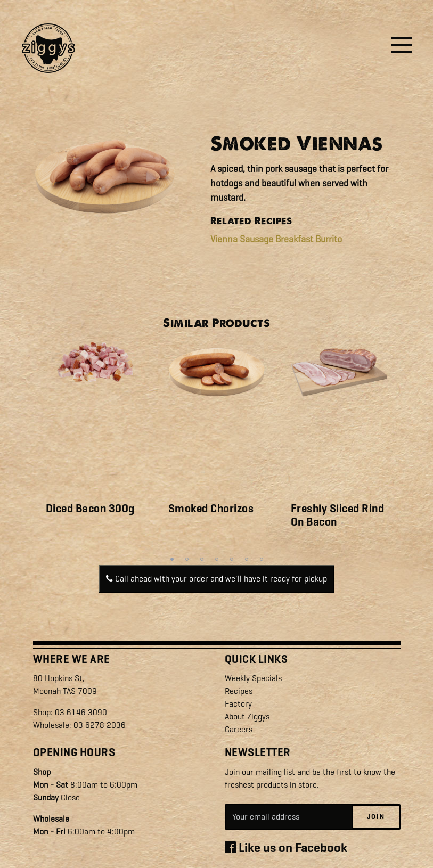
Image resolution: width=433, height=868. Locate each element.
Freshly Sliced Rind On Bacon (338, 515)
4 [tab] (217, 559)
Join (376, 817)
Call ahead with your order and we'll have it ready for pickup (216, 579)
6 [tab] (247, 559)
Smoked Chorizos (211, 509)
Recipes (239, 691)
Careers (239, 729)
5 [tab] (232, 559)
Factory (238, 704)
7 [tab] (262, 559)
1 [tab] (172, 559)
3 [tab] (202, 559)
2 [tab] (187, 559)
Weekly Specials (253, 678)
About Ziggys (247, 716)
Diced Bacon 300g (90, 509)
